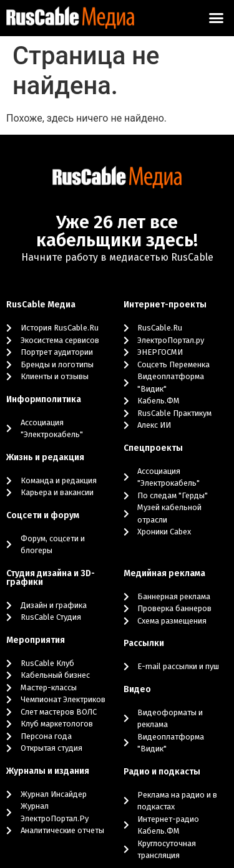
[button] (217, 18)
